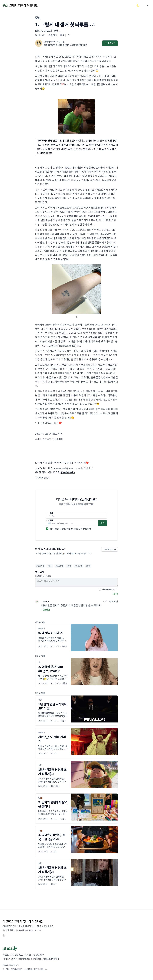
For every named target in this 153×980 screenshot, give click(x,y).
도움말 (6, 955)
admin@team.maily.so (30, 959)
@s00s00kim (68, 472)
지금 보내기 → (110, 549)
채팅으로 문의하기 (51, 959)
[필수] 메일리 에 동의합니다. (70, 529)
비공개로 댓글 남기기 (110, 589)
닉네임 (50, 513)
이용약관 (63, 529)
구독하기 (110, 43)
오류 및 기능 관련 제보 (34, 955)
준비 (38, 18)
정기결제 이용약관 (32, 969)
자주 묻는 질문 (17, 955)
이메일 (50, 520)
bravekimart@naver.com (29, 930)
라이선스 (44, 969)
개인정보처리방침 (74, 529)
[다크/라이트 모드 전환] (138, 5)
